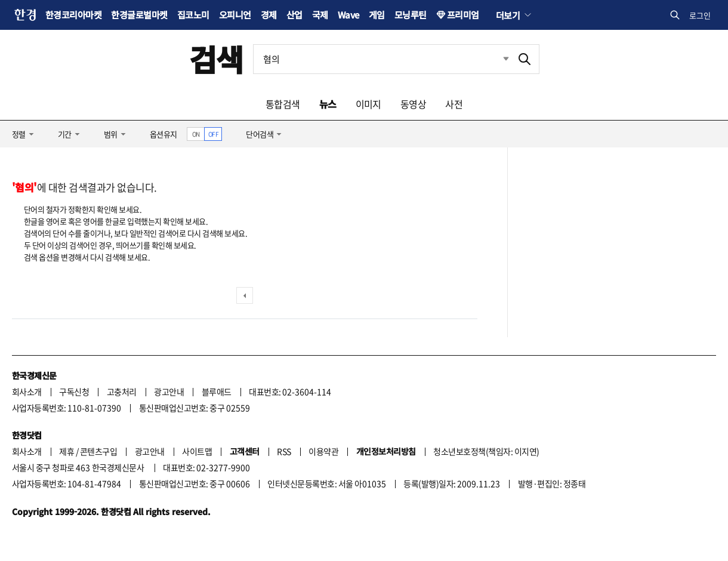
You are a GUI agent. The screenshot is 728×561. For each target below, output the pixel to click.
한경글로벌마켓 (139, 15)
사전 (454, 104)
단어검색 (260, 134)
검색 (216, 59)
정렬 (19, 134)
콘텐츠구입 (98, 451)
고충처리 (122, 392)
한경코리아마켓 (73, 15)
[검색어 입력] (382, 59)
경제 (269, 15)
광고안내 (169, 392)
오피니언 (235, 15)
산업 (294, 15)
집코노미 (193, 15)
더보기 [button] (508, 15)
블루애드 (217, 392)
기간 (65, 134)
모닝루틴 (411, 15)
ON (196, 134)
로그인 (700, 15)
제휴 (67, 451)
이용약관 (323, 451)
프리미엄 (463, 15)
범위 (111, 134)
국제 (320, 15)
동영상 (413, 104)
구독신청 (74, 392)
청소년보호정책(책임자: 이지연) (486, 451)
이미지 (368, 104)
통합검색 (283, 104)
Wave (348, 15)
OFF (213, 134)
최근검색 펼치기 (497, 59)
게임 (377, 15)
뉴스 (328, 104)
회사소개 (27, 392)
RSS (284, 451)
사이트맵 (197, 451)
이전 (245, 295)
